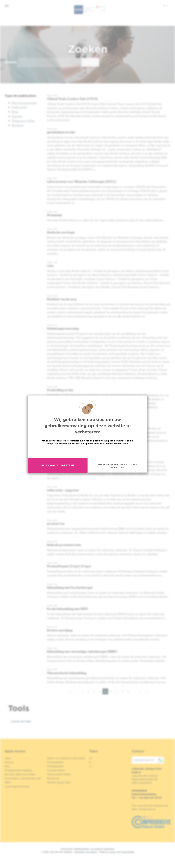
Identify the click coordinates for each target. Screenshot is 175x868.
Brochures (53, 778)
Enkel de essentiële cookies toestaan (117, 466)
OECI (8, 782)
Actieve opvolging (60, 630)
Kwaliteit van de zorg (62, 299)
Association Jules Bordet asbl (23, 778)
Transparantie (55, 766)
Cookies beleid (56, 770)
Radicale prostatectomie (64, 545)
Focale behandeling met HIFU (67, 609)
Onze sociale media (59, 774)
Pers (7, 766)
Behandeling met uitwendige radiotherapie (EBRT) (82, 651)
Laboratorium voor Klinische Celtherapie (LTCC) (82, 181)
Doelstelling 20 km (60, 390)
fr (90, 762)
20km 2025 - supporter (63, 490)
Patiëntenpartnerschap (63, 328)
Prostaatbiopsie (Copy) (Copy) (69, 566)
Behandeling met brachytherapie (70, 587)
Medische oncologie (61, 232)
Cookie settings (21, 722)
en (91, 758)
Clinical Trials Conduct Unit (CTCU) (72, 99)
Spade (112, 852)
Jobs (50, 266)
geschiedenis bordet (61, 132)
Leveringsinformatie (17, 786)
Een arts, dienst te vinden (20, 774)
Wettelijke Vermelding (86, 852)
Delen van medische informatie (66, 758)
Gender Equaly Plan (59, 782)
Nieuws (9, 762)
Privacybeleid (55, 762)
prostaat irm (56, 523)
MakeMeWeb (128, 852)
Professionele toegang (18, 770)
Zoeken (11, 62)
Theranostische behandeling (67, 673)
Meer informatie (88, 451)
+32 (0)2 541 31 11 (149, 760)
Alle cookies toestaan (58, 465)
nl (166, 5)
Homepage (54, 215)
